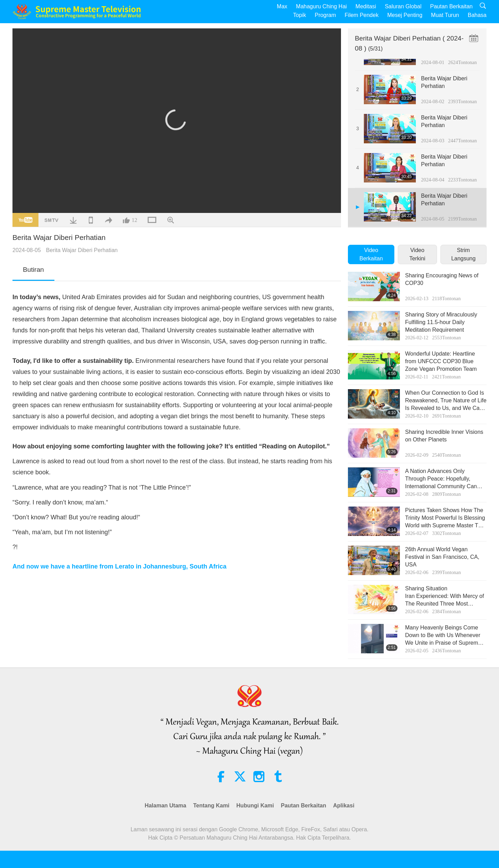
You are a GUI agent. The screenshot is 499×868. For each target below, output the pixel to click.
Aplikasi (344, 806)
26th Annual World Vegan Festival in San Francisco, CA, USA (442, 557)
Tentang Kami (211, 806)
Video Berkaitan (371, 254)
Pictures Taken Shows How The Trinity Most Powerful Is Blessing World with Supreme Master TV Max (445, 518)
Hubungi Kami (255, 806)
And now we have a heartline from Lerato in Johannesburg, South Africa (119, 566)
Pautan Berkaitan (451, 6)
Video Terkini (417, 254)
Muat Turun (445, 15)
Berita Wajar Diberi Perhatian (82, 250)
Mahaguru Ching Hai (321, 6)
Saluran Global (403, 6)
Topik (300, 15)
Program (325, 15)
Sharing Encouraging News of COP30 (442, 279)
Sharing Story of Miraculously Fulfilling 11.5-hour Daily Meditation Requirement (441, 322)
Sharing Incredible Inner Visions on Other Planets (444, 436)
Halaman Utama (165, 806)
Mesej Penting (405, 15)
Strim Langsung (463, 254)
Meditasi (366, 6)
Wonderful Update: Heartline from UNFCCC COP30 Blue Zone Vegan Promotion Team (441, 361)
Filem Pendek (362, 15)
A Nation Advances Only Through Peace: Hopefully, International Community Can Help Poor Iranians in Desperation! (441, 479)
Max (282, 6)
